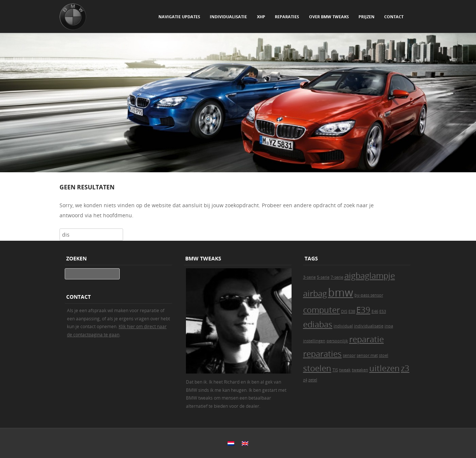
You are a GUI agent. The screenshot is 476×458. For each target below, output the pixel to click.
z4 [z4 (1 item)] (305, 380)
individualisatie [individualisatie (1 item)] (369, 326)
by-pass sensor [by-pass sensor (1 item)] (369, 295)
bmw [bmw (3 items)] (341, 292)
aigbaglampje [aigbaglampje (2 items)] (370, 276)
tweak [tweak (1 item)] (345, 370)
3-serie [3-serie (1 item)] (309, 277)
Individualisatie (228, 17)
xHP (261, 17)
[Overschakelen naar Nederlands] (231, 443)
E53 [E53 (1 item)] (383, 311)
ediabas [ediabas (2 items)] (318, 324)
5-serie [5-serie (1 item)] (323, 277)
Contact (394, 17)
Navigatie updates (179, 17)
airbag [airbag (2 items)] (315, 293)
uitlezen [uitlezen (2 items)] (385, 368)
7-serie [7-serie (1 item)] (337, 277)
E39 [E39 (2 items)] (363, 310)
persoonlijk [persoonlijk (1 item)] (337, 341)
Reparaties (287, 17)
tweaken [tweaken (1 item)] (360, 370)
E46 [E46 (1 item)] (375, 311)
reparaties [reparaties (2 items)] (322, 354)
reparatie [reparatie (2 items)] (366, 339)
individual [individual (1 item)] (343, 326)
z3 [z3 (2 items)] (405, 368)
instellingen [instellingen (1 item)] (314, 341)
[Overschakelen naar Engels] (245, 443)
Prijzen (366, 17)
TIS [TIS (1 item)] (335, 370)
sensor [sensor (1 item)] (349, 355)
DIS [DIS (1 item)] (344, 311)
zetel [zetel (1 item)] (313, 380)
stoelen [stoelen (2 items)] (317, 368)
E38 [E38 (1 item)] (352, 311)
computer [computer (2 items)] (321, 310)
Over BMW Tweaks (329, 17)
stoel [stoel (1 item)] (384, 355)
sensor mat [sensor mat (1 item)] (367, 355)
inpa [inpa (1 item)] (389, 326)
